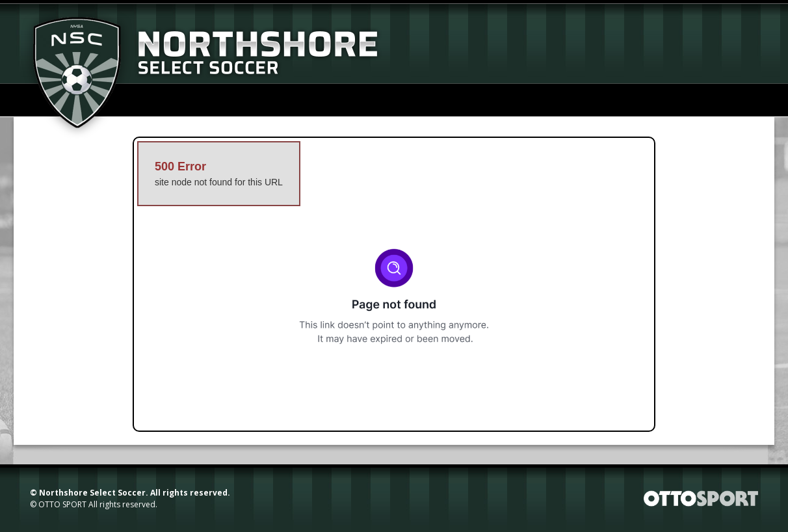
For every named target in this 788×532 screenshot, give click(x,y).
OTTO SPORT (62, 504)
